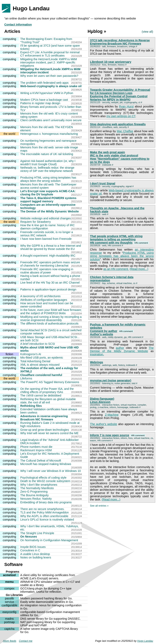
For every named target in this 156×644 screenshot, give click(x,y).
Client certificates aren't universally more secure (51, 120)
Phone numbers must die (36, 447)
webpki (115, 102)
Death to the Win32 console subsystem (45, 481)
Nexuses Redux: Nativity (36, 499)
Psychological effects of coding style (43, 478)
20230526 (95, 214)
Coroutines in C (30, 550)
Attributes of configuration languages (44, 300)
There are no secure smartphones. (42, 509)
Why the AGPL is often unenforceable (44, 516)
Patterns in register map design (40, 103)
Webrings (97, 362)
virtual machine (124, 283)
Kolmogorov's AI (31, 354)
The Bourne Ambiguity (35, 495)
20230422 (95, 283)
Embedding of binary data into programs (46, 502)
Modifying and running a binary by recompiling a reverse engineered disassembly (51, 318)
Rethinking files (31, 406)
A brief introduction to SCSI (38, 344)
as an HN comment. (116, 269)
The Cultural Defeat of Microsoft (41, 461)
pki (121, 102)
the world (9, 134)
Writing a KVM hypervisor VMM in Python (47, 93)
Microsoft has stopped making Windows (46, 464)
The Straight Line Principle (37, 533)
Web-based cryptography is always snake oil (51, 86)
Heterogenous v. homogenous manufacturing (49, 134)
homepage (123, 407)
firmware (112, 46)
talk (104, 46)
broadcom (122, 46)
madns (9, 619)
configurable (9, 605)
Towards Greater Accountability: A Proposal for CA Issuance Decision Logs (120, 91)
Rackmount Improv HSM (36, 450)
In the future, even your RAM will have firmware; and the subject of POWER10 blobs (51, 312)
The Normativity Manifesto (37, 488)
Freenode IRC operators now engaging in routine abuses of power (47, 271)
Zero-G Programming (34, 492)
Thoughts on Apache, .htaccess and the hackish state (117, 210)
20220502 (95, 365)
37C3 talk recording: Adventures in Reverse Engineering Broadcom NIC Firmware (120, 42)
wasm (93, 440)
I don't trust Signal (103, 183)
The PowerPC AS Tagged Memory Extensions (50, 382)
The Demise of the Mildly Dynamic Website (50, 211)
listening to (108, 383)
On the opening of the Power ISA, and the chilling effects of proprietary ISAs (47, 390)
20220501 (95, 405)
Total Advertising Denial (35, 361)
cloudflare (107, 127)
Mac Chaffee (125, 131)
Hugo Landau (145, 641)
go (125, 337)
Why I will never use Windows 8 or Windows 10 (51, 471)
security (106, 102)
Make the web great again (107, 152)
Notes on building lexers (36, 557)
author (120, 348)
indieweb (107, 165)
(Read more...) (139, 269)
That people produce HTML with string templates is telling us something (116, 238)
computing (10, 39)
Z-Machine (112, 415)
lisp (104, 283)
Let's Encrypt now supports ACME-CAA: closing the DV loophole (48, 193)
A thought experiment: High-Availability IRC (48, 256)
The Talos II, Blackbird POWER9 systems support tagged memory (48, 200)
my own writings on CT (121, 116)
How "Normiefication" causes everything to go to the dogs (120, 160)
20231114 (95, 127)
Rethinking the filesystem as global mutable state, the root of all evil (48, 401)
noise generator (122, 383)
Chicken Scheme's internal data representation (112, 279)
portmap (9, 622)
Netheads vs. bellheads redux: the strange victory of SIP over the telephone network (47, 169)
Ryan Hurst (126, 106)
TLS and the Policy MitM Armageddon (45, 512)
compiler (142, 405)
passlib (9, 598)
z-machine (103, 407)
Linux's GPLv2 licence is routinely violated (47, 520)
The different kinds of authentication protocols (49, 324)
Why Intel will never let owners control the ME (49, 433)
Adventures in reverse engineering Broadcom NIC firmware (44, 418)
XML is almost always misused (40, 365)
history (121, 65)
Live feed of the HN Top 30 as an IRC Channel (50, 283)
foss (104, 65)
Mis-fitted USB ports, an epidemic (42, 358)
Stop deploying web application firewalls (118, 124)
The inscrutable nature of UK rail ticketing (47, 154)
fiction (9, 354)
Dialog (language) (102, 399)
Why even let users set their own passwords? (49, 76)
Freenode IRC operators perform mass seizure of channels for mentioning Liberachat (50, 264)
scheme (111, 283)
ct (139, 102)
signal (129, 186)
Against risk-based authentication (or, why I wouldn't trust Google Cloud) (48, 163)
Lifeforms (26, 378)
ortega (132, 46)
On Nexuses (29, 537)
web (116, 127)
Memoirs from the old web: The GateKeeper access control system (48, 186)
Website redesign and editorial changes (46, 218)
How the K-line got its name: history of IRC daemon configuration (48, 227)
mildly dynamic (115, 337)
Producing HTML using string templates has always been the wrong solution (48, 179)
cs (134, 283)
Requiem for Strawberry (36, 222)
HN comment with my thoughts (119, 243)
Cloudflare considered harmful (41, 375)
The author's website (103, 424)
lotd (133, 383)
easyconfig (9, 612)
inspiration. (97, 354)
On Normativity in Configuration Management (49, 540)
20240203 (95, 46)
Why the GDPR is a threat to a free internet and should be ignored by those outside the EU (51, 247)
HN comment (114, 245)
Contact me (26, 641)
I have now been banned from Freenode (46, 239)
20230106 (95, 337)
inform (113, 407)
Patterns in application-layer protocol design (48, 289)
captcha (9, 629)
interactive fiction (111, 405)
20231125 (95, 102)
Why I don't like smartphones (39, 485)
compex (9, 588)
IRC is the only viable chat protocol (114, 155)
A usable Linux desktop (35, 554)
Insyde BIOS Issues (33, 547)
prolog (93, 407)
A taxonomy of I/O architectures (40, 296)
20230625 (95, 186)
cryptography (131, 102)
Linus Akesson (100, 402)
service (9, 602)
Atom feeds (10, 641)
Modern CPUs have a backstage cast (44, 100)
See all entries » (99, 506)
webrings (107, 365)
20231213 (95, 65)
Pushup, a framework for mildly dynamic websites (118, 326)
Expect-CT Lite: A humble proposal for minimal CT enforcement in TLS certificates (50, 54)
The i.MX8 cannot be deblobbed (41, 395)
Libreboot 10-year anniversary (111, 62)
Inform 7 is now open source (118, 435)
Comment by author (112, 331)
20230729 (95, 165)
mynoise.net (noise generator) (111, 380)
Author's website (102, 334)
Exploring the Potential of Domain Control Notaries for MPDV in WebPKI (119, 98)
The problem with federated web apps (44, 83)
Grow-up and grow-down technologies (45, 430)
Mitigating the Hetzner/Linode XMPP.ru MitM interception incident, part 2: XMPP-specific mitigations (49, 62)
